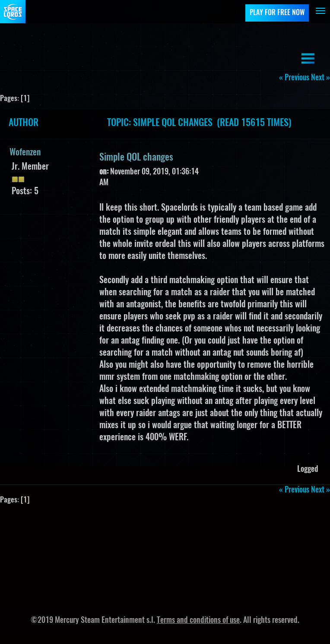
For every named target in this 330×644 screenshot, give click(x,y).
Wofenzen (25, 153)
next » (320, 78)
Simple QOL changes (136, 158)
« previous (294, 78)
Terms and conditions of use (198, 621)
